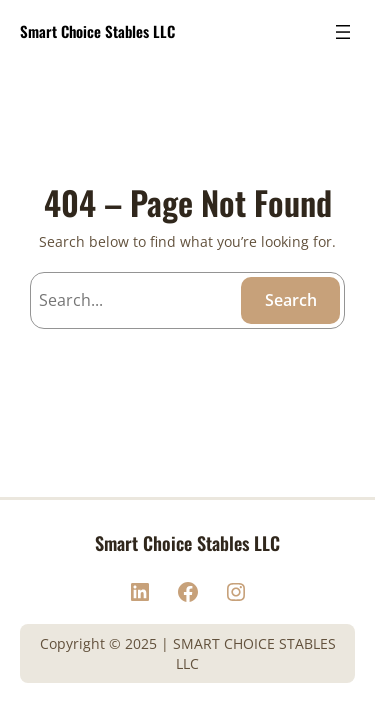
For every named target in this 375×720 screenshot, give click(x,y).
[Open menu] (343, 32)
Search (291, 300)
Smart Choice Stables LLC (97, 31)
